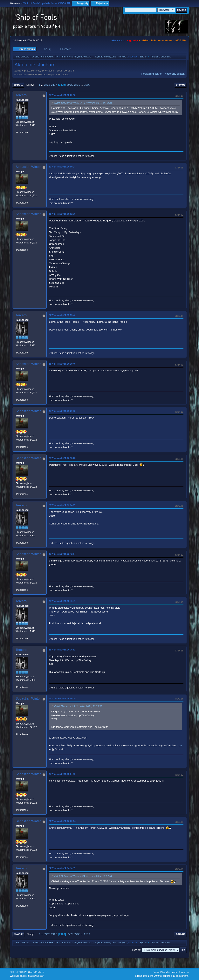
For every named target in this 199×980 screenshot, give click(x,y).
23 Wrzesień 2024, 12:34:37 (62, 505)
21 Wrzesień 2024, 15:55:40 (62, 315)
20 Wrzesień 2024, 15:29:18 (62, 95)
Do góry (18, 934)
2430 (77, 85)
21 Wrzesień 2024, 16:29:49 (62, 364)
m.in (179, 745)
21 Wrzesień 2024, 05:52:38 (62, 214)
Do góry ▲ (184, 972)
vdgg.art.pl (132, 41)
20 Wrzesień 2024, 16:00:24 (62, 167)
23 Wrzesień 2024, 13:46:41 (62, 601)
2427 (54, 85)
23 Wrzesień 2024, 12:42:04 (62, 554)
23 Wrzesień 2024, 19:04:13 (62, 774)
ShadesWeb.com (36, 976)
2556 (87, 85)
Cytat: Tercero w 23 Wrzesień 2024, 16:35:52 (78, 707)
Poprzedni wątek (152, 74)
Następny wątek (175, 74)
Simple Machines (36, 972)
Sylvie (143, 57)
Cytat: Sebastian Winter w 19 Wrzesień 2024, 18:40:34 (83, 103)
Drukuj (181, 85)
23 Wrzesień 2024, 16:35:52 (62, 650)
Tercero (21, 95)
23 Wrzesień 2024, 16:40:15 (62, 698)
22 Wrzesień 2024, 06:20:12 (62, 411)
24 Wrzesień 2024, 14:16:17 (62, 868)
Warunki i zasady (169, 972)
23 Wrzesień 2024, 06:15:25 (62, 458)
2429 (70, 85)
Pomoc (156, 972)
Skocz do (136, 950)
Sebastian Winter (28, 167)
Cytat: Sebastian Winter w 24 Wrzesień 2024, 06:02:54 (83, 876)
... (43, 85)
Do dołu (18, 85)
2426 (47, 85)
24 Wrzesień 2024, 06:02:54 (62, 821)
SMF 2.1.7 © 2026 (18, 972)
